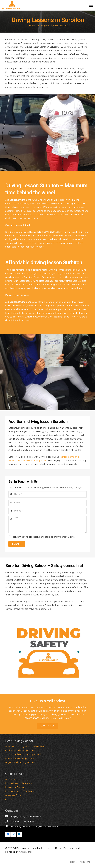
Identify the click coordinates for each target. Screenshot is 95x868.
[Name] (47, 494)
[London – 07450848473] (8, 822)
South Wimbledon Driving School (23, 754)
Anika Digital (25, 852)
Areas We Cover (14, 795)
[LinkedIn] (19, 834)
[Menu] (91, 5)
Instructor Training (15, 787)
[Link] (12, 5)
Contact (9, 799)
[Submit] (17, 544)
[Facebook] (8, 834)
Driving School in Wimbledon (21, 791)
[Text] (47, 525)
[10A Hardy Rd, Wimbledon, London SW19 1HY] (8, 827)
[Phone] (47, 511)
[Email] (47, 503)
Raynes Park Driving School (20, 762)
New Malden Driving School (20, 759)
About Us (10, 779)
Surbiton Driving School (21, 200)
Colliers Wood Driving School (20, 751)
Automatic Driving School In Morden (25, 746)
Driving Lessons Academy (19, 783)
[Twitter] (14, 834)
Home (73, 862)
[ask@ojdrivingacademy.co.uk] (8, 817)
